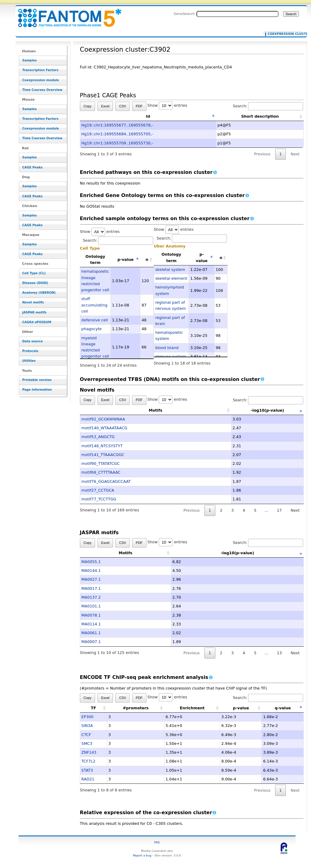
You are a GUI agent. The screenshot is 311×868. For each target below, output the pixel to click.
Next (295, 154)
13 (279, 653)
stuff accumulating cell (94, 305)
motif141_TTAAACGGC (103, 455)
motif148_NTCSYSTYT (102, 446)
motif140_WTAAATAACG (104, 428)
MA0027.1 (91, 579)
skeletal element (171, 278)
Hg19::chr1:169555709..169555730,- (117, 143)
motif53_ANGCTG (98, 437)
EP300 (87, 717)
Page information (37, 390)
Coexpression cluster (284, 34)
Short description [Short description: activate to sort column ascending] (260, 116)
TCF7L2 (88, 761)
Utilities (29, 361)
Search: (268, 106)
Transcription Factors (40, 70)
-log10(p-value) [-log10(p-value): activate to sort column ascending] (238, 410)
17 (279, 510)
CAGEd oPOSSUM (37, 322)
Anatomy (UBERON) (39, 293)
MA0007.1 (91, 642)
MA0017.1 (91, 588)
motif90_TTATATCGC (101, 463)
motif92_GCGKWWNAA (103, 419)
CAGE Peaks (32, 167)
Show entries (167, 105)
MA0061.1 (91, 633)
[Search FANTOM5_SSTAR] (238, 14)
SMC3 (87, 744)
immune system (171, 356)
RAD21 (88, 779)
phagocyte (92, 329)
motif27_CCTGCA (98, 490)
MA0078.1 (91, 615)
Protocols (30, 351)
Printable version (37, 380)
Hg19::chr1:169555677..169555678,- (117, 125)
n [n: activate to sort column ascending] (147, 259)
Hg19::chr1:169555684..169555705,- (117, 134)
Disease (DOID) (35, 283)
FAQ (157, 842)
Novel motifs (33, 302)
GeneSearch (184, 14)
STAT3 (87, 770)
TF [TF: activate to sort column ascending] (93, 708)
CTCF (86, 735)
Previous (262, 154)
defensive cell (95, 320)
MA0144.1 (91, 571)
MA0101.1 (91, 606)
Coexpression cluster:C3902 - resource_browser (66, 14)
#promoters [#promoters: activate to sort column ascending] (136, 708)
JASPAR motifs (34, 312)
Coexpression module (41, 80)
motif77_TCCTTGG (99, 499)
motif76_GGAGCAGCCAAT (106, 481)
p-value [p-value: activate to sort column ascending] (241, 708)
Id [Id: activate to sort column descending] (148, 116)
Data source (32, 341)
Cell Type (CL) (34, 273)
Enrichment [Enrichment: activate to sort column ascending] (192, 708)
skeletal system (170, 270)
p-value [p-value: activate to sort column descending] (126, 259)
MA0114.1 (91, 624)
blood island (167, 348)
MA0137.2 (91, 597)
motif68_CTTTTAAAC (101, 472)
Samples (29, 60)
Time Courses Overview (42, 90)
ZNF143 (89, 752)
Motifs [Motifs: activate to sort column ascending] (126, 410)
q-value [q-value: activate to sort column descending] (283, 708)
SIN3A (87, 726)
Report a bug (142, 855)
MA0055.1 (91, 562)
